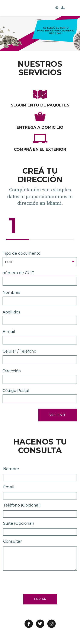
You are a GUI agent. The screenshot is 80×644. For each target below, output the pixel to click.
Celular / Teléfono (19, 351)
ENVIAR (40, 599)
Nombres (11, 292)
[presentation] (36, 581)
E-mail (9, 332)
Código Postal (16, 391)
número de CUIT (18, 273)
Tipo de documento (22, 253)
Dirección (12, 371)
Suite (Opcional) (19, 523)
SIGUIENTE (57, 415)
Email (9, 487)
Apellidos (11, 312)
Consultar (12, 541)
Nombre (11, 469)
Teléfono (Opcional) (22, 505)
